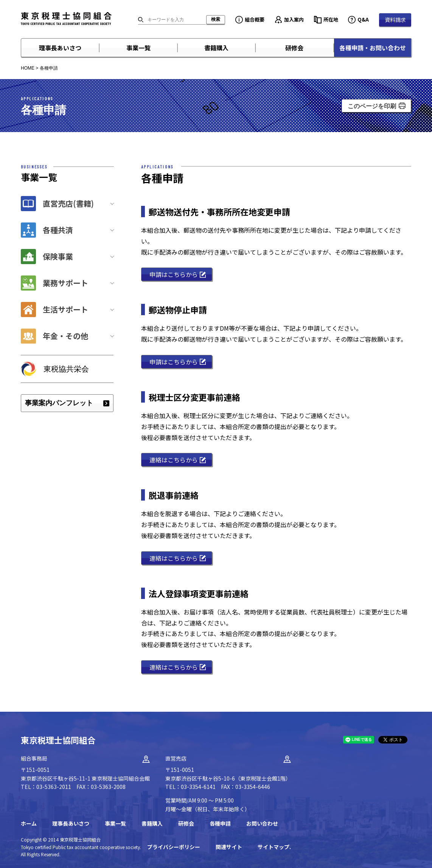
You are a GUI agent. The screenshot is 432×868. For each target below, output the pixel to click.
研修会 (294, 48)
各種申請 (220, 823)
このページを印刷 (372, 106)
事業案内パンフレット (59, 403)
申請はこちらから (174, 274)
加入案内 (294, 19)
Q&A (363, 19)
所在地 (331, 19)
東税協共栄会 (66, 369)
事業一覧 (138, 48)
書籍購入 (216, 48)
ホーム (29, 823)
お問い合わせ (262, 823)
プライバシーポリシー (174, 847)
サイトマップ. (274, 847)
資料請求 (395, 20)
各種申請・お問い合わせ (373, 48)
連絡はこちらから (174, 460)
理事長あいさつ (60, 48)
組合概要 (255, 19)
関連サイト (229, 847)
